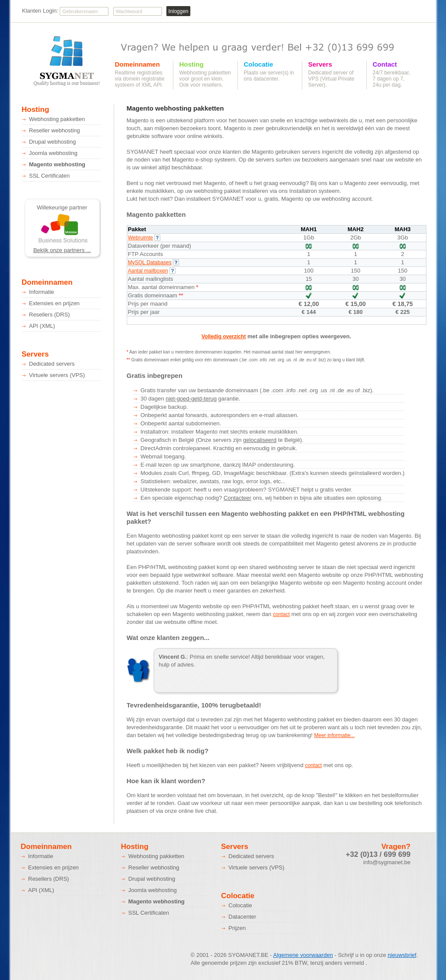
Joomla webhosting (53, 153)
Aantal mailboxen (152, 271)
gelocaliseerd (260, 440)
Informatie (42, 292)
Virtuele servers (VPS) (57, 375)
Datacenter (243, 917)
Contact (385, 64)
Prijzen (237, 928)
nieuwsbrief (402, 955)
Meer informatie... (334, 735)
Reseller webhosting (55, 130)
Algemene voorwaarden (303, 955)
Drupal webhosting (53, 142)
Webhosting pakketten (57, 119)
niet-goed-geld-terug (191, 399)
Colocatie (259, 64)
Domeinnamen (137, 64)
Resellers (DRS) (50, 315)
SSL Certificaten (49, 176)
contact (282, 614)
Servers (320, 64)
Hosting (192, 64)
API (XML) (42, 326)
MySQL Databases (154, 263)
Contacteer (237, 498)
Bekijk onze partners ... (62, 250)
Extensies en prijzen (54, 303)
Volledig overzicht (224, 337)
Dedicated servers (52, 364)
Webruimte (144, 238)
